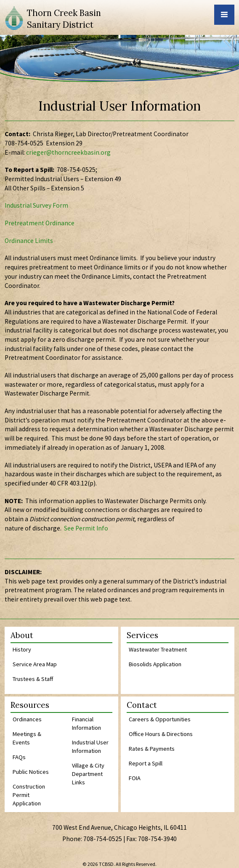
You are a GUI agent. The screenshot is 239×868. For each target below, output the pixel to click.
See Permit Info (86, 528)
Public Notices (31, 772)
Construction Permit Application (29, 795)
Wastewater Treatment (158, 649)
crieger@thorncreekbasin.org (68, 152)
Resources (30, 706)
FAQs (19, 757)
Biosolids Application (155, 664)
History (22, 649)
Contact (142, 706)
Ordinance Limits (29, 241)
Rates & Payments (152, 749)
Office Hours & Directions (161, 734)
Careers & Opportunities (160, 719)
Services (142, 636)
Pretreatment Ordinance (40, 223)
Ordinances (27, 719)
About (22, 636)
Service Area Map (35, 664)
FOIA (135, 778)
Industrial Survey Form (36, 205)
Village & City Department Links (88, 774)
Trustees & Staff (33, 679)
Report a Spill (146, 763)
